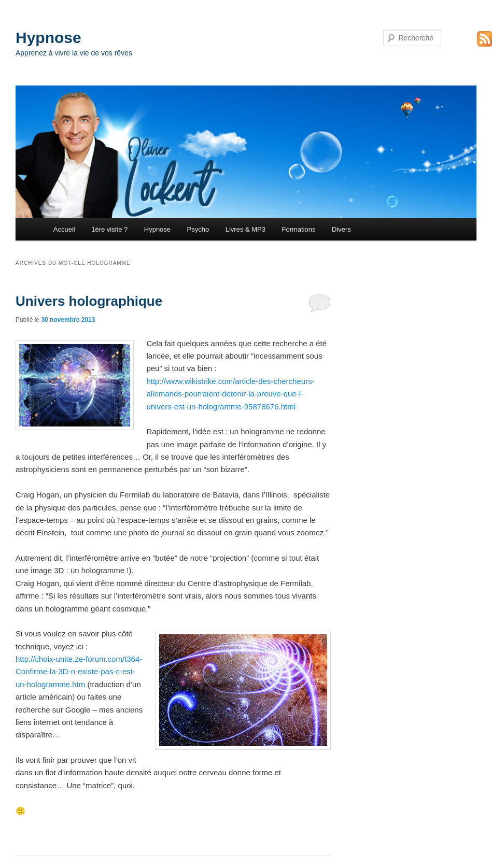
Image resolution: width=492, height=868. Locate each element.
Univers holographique (89, 301)
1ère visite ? (109, 229)
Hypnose (48, 38)
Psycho (198, 229)
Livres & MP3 (245, 229)
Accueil (64, 229)
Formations (299, 229)
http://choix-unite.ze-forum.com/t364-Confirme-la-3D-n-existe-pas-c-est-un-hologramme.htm (79, 672)
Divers (341, 229)
